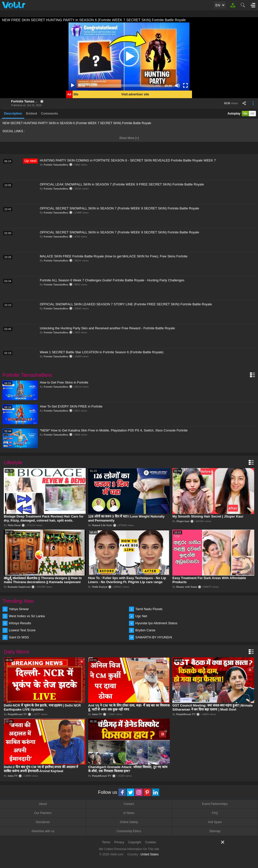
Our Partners (43, 813)
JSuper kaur (183, 521)
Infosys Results (20, 623)
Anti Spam (215, 822)
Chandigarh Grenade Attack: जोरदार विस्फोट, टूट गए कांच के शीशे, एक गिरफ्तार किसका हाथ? (128, 769)
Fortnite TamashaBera (28, 101)
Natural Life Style (102, 525)
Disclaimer (43, 822)
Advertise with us (43, 831)
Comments (50, 113)
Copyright (135, 842)
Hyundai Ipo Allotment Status (156, 623)
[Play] (73, 86)
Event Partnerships (215, 804)
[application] (129, 57)
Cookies (151, 842)
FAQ (215, 813)
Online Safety (129, 822)
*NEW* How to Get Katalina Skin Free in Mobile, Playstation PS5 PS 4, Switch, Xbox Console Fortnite (114, 430)
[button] (129, 57)
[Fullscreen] (185, 86)
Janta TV (97, 714)
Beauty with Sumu (187, 587)
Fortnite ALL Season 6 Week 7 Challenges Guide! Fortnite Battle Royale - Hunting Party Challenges (112, 280)
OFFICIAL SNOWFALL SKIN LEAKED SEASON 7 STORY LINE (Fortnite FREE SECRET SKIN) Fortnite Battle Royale (126, 304)
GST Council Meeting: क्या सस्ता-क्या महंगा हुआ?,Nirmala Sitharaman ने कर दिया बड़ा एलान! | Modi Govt (212, 707)
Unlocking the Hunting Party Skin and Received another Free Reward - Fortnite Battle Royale (107, 328)
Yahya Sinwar (19, 609)
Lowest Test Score (22, 630)
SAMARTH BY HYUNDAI (154, 637)
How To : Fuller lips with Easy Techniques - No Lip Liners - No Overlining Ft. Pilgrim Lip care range (127, 580)
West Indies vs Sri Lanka (27, 616)
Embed (32, 113)
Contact (129, 804)
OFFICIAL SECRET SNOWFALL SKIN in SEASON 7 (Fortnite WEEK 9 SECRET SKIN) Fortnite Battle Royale (119, 208)
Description (13, 113)
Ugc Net (141, 616)
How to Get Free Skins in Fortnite (64, 382)
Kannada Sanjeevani (19, 587)
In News (129, 813)
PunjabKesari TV (17, 714)
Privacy (119, 842)
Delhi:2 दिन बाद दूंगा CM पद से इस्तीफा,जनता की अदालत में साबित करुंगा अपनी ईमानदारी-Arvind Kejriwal (41, 769)
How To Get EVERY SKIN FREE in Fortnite (71, 406)
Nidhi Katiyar (100, 587)
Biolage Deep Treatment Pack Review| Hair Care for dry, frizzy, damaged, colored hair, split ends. (44, 518)
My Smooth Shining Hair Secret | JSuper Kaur (208, 516)
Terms (106, 842)
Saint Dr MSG (19, 637)
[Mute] (177, 86)
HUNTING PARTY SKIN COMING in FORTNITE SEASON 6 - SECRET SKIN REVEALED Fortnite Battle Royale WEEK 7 (128, 160)
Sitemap (215, 831)
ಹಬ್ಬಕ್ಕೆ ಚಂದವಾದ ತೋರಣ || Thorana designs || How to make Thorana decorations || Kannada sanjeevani (43, 580)
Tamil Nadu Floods (149, 609)
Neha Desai (14, 525)
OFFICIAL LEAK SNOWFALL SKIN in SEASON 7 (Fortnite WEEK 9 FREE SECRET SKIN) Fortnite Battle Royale (122, 184)
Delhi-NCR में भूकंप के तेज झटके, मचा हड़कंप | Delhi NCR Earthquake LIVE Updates (42, 707)
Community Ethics (129, 831)
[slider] (125, 86)
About (43, 804)
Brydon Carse (145, 630)
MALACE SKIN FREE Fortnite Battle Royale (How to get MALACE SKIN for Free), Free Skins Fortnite (114, 256)
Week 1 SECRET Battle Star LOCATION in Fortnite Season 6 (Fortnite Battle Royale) (102, 352)
